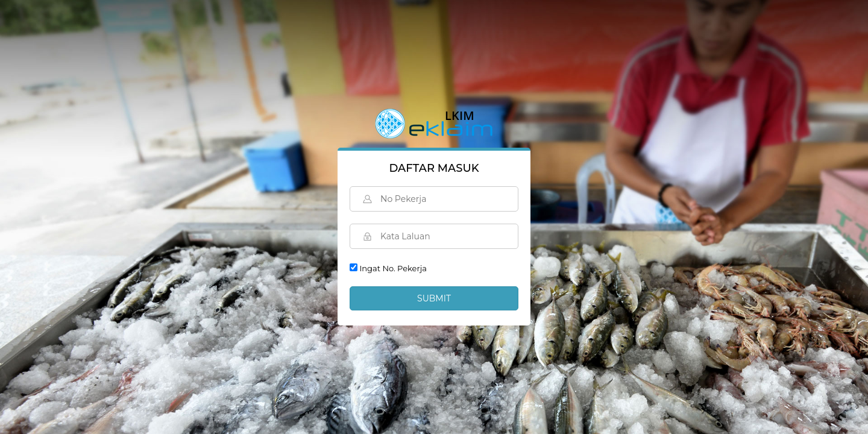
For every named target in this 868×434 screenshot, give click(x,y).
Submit (434, 298)
